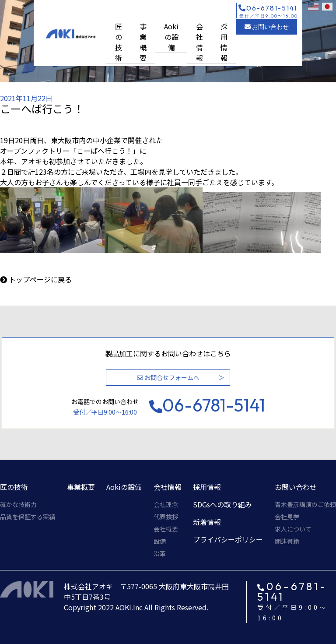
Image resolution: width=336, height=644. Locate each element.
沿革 (160, 553)
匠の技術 (119, 42)
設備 (160, 541)
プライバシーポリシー (228, 539)
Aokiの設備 (171, 37)
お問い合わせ (267, 27)
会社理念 (166, 504)
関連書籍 (287, 541)
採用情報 (224, 42)
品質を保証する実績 (28, 517)
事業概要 (143, 42)
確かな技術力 (18, 504)
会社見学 (287, 517)
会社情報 (199, 42)
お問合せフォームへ (168, 377)
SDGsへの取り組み (222, 504)
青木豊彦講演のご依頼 (305, 504)
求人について (293, 529)
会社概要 (166, 529)
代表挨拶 (166, 517)
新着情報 (207, 522)
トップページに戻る (40, 279)
